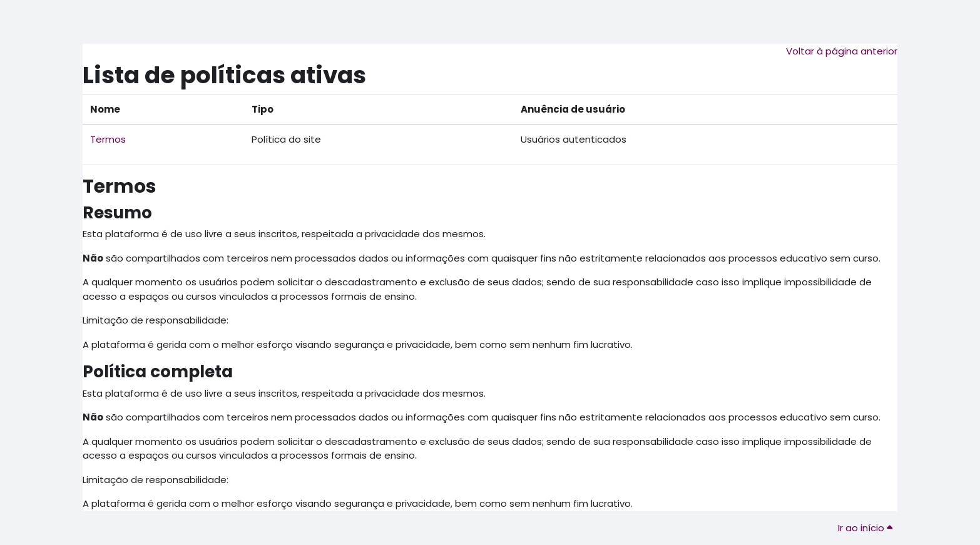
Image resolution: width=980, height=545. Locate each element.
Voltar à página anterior (842, 51)
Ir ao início (865, 528)
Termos (108, 139)
